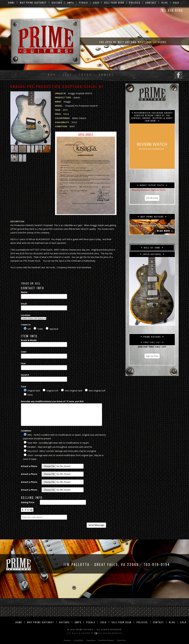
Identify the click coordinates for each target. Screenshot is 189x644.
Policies (135, 3)
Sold (96, 3)
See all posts (152, 198)
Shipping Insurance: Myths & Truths (149, 190)
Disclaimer (67, 640)
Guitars (57, 3)
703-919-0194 (172, 10)
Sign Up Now (152, 356)
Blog (165, 3)
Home (11, 3)
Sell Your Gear (114, 3)
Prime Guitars (85, 630)
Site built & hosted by (95, 633)
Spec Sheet (86, 173)
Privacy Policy (91, 640)
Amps (71, 3)
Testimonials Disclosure (106, 640)
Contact (151, 3)
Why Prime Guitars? (33, 3)
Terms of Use (121, 640)
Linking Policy (78, 640)
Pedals (83, 3)
